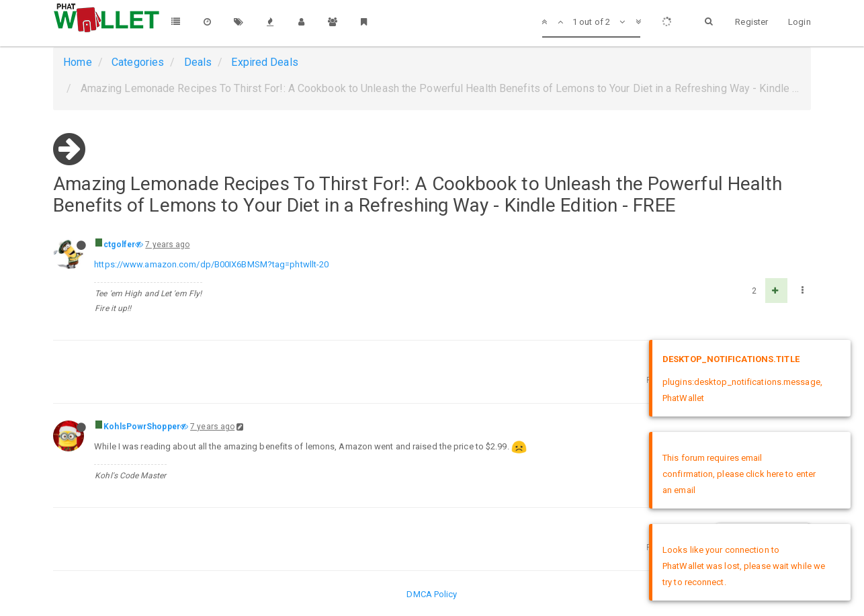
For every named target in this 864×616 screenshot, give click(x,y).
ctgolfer (119, 245)
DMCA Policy (432, 594)
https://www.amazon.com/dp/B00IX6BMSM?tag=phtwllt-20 (211, 264)
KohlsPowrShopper (142, 427)
